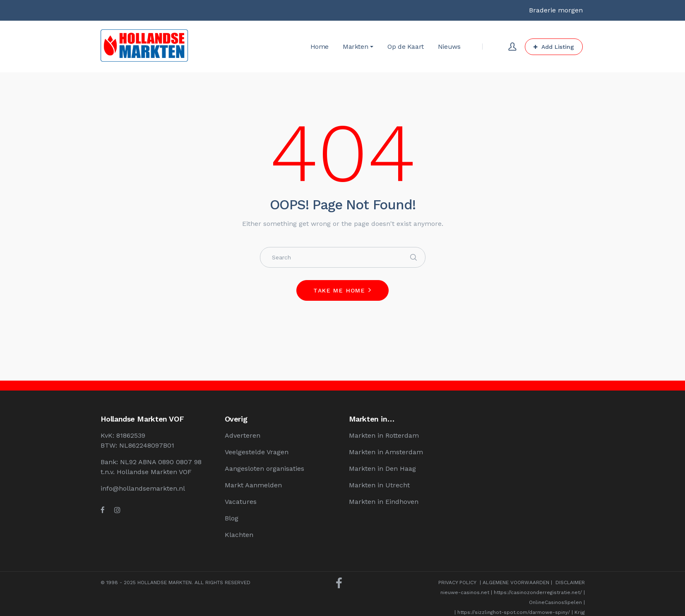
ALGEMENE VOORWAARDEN (516, 582)
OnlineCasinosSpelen (555, 602)
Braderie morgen (556, 10)
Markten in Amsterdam (386, 452)
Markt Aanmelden (253, 485)
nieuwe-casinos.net (465, 592)
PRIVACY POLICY (457, 582)
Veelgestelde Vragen (257, 452)
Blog (232, 518)
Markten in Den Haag (382, 469)
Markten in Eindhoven (384, 502)
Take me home (339, 290)
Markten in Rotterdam (384, 435)
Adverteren (243, 435)
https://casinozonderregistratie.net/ (538, 592)
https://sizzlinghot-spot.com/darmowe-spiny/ (514, 612)
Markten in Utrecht (379, 485)
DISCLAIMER (570, 582)
